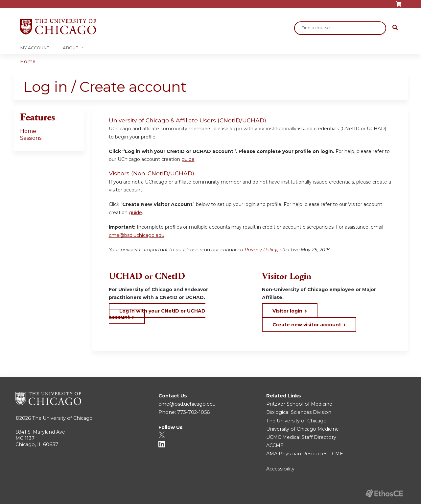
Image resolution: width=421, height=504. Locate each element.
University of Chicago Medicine (303, 429)
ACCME (275, 445)
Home (28, 62)
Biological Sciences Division (299, 412)
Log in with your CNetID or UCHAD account (157, 314)
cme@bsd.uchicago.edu (137, 235)
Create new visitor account (307, 325)
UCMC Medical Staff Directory (301, 437)
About (71, 48)
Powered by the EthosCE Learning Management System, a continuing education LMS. (385, 493)
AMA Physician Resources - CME (305, 454)
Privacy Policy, (261, 250)
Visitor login (287, 311)
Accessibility (280, 469)
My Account (35, 48)
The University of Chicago (62, 418)
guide (188, 159)
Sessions (31, 138)
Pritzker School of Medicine (299, 404)
